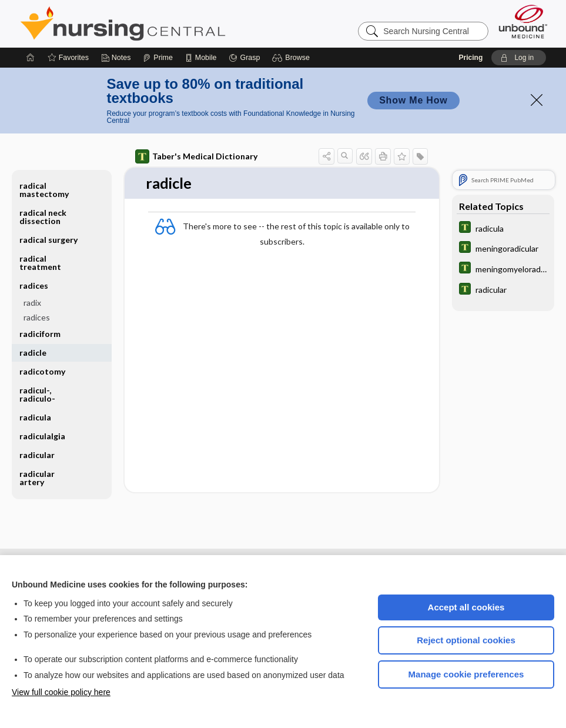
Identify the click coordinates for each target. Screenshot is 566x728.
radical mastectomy (44, 190)
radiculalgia (42, 436)
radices (34, 285)
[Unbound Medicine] (523, 21)
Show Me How (413, 100)
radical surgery (48, 240)
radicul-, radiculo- (37, 394)
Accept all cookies (466, 607)
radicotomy (42, 371)
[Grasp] (244, 58)
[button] (292, 58)
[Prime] (158, 58)
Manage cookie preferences (466, 674)
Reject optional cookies (466, 640)
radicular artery (37, 478)
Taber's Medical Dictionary (196, 156)
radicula (35, 417)
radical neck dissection (43, 217)
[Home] (31, 58)
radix (32, 303)
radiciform (40, 334)
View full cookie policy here (61, 692)
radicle (33, 353)
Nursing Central (167, 24)
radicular (37, 455)
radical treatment (40, 263)
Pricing (471, 58)
